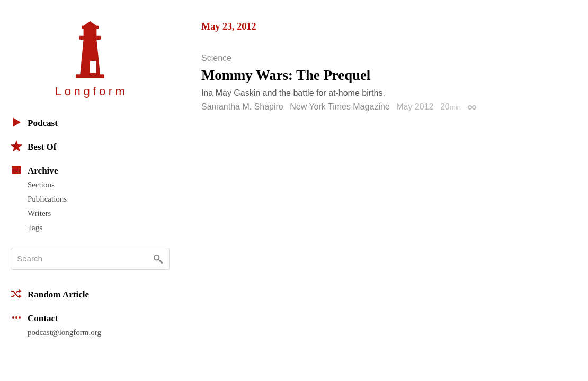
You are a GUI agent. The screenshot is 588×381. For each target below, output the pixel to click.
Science (216, 58)
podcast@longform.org (64, 332)
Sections (41, 185)
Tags (35, 228)
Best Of (33, 146)
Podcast (34, 122)
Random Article (50, 294)
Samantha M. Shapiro (242, 107)
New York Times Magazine (340, 107)
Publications (47, 199)
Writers (39, 213)
